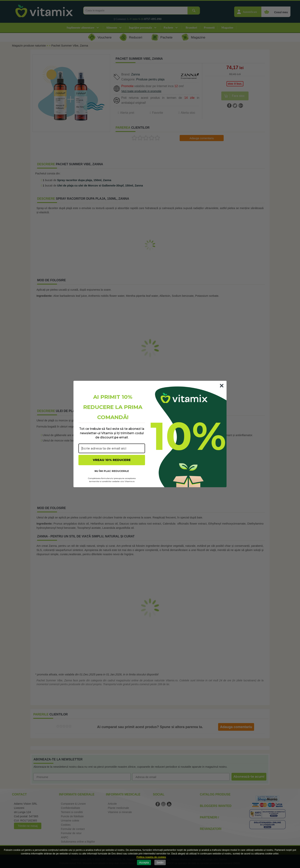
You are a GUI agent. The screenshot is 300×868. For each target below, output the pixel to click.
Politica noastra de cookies (151, 857)
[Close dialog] (222, 386)
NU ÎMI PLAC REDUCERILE (112, 471)
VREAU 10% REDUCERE (112, 460)
